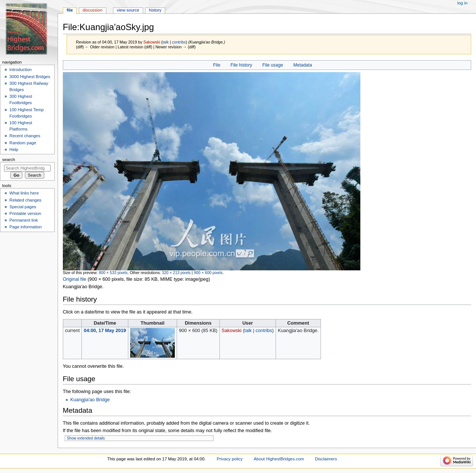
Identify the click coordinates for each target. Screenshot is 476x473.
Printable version (25, 213)
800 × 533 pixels (113, 273)
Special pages (23, 207)
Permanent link (23, 220)
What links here (24, 193)
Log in (462, 3)
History (155, 10)
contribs (179, 42)
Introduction (20, 70)
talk (166, 42)
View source (128, 10)
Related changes (25, 200)
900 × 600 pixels (208, 273)
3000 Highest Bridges (30, 77)
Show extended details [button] (86, 438)
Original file (75, 279)
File (217, 65)
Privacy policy (230, 459)
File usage (273, 65)
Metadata (303, 65)
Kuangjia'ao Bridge (90, 400)
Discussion (92, 10)
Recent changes (25, 136)
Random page (23, 143)
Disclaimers (326, 459)
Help (14, 149)
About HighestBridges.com (279, 459)
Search (9, 160)
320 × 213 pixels (176, 273)
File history (241, 65)
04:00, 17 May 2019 (105, 331)
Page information (25, 227)
